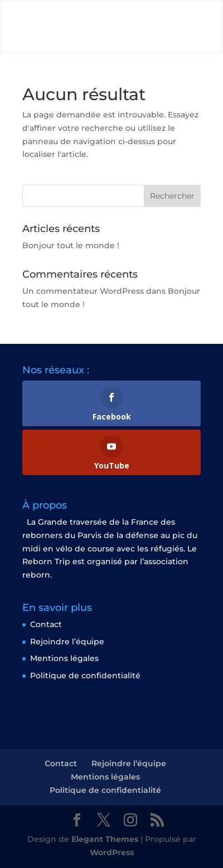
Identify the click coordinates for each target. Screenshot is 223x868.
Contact (46, 624)
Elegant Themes (105, 839)
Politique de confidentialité (85, 675)
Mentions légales (64, 658)
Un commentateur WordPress (83, 291)
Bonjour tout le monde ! (71, 245)
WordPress (112, 852)
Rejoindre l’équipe (67, 642)
